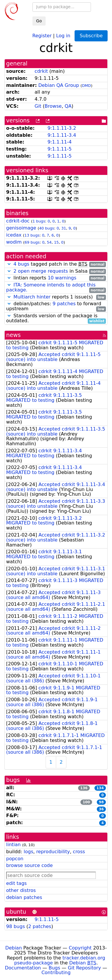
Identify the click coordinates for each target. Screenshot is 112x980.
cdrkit (41, 71)
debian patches (24, 897)
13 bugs (32, 235)
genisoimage (21, 228)
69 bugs (32, 242)
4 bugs (21, 264)
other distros (21, 890)
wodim (14, 242)
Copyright (80, 948)
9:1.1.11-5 (59, 149)
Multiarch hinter (32, 297)
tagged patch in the (56, 264)
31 (64, 228)
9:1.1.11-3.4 (62, 135)
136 (84, 788)
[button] (9, 264)
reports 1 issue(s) (56, 297)
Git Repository (84, 968)
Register (42, 35)
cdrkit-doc (18, 221)
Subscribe (91, 36)
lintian (13, 845)
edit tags (16, 883)
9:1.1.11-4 (59, 142)
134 (100, 788)
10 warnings (62, 278)
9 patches (64, 304)
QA (68, 106)
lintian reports (56, 278)
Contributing (56, 973)
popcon (15, 859)
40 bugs (47, 228)
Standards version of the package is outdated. (56, 318)
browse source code (29, 865)
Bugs (54, 968)
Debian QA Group (59, 85)
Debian (14, 948)
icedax (14, 235)
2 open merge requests (41, 271)
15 (56, 242)
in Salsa (56, 271)
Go (39, 21)
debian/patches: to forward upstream (56, 306)
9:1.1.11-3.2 (62, 128)
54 (49, 242)
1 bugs (39, 221)
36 (101, 809)
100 (86, 802)
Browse (53, 106)
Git (38, 106)
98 (101, 802)
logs (29, 852)
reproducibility (53, 852)
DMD (86, 86)
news (13, 335)
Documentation (23, 968)
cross (79, 852)
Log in (63, 35)
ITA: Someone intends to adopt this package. (51, 287)
